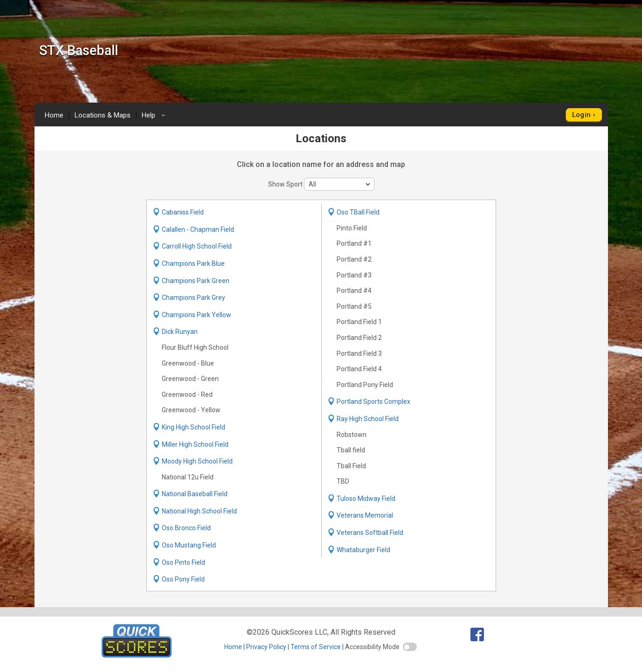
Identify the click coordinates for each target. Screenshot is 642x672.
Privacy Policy (266, 647)
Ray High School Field (368, 419)
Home (54, 115)
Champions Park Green (196, 281)
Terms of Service (316, 647)
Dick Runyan (180, 332)
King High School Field (193, 427)
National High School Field (199, 511)
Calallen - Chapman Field (198, 229)
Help (155, 115)
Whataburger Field (363, 550)
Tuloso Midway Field (366, 499)
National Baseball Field (195, 494)
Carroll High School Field (197, 246)
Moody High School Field (197, 461)
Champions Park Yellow (197, 315)
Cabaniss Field (183, 212)
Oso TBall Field (358, 212)
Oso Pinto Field (183, 562)
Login (582, 115)
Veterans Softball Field (370, 533)
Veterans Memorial (365, 515)
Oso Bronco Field (186, 528)
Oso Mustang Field (189, 545)
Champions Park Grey (193, 298)
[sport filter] (339, 184)
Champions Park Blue (193, 263)
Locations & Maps (103, 115)
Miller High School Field (195, 444)
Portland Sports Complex (373, 402)
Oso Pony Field (183, 579)
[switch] (410, 647)
